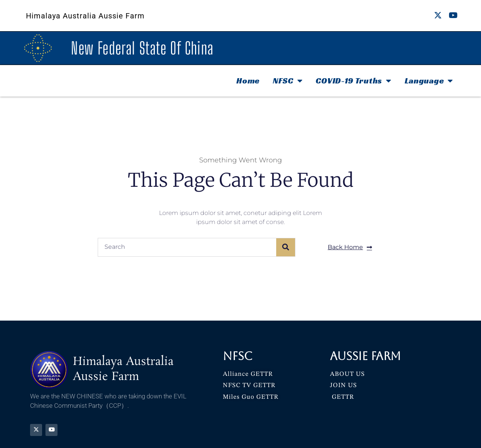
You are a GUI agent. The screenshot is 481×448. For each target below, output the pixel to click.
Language (429, 81)
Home (248, 81)
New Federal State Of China (142, 48)
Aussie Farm (365, 356)
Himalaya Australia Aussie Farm (85, 16)
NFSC (288, 81)
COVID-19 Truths (353, 81)
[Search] (286, 247)
